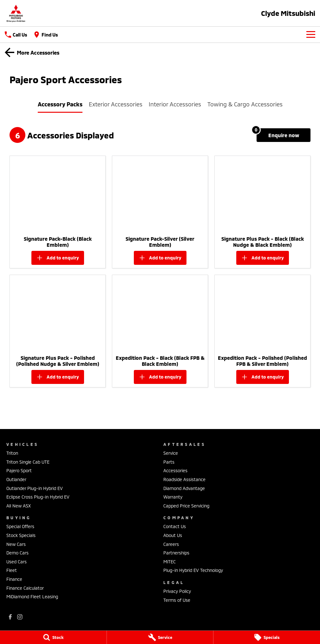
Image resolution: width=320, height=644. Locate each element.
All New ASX (19, 506)
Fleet (12, 570)
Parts (169, 462)
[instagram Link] (20, 617)
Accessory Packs (60, 104)
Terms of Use (177, 600)
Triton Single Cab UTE (28, 462)
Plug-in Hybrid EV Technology (193, 570)
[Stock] (53, 637)
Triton (12, 453)
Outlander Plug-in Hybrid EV (35, 488)
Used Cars (16, 562)
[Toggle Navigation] (311, 35)
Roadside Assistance (184, 479)
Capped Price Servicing (186, 506)
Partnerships (176, 553)
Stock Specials (21, 535)
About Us (173, 535)
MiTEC (170, 562)
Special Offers (20, 526)
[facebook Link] (10, 617)
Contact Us (175, 526)
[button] (58, 194)
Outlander (16, 479)
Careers (171, 544)
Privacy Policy (177, 591)
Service (171, 453)
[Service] (160, 637)
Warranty (173, 497)
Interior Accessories (175, 104)
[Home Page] (16, 13)
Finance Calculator (25, 588)
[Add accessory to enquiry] (58, 258)
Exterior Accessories (116, 104)
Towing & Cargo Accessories (245, 104)
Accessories (175, 470)
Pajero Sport (19, 470)
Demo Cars (17, 553)
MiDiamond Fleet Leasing (32, 597)
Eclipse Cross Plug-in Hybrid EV (38, 497)
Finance (14, 579)
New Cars (16, 544)
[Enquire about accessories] (284, 135)
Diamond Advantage (184, 488)
